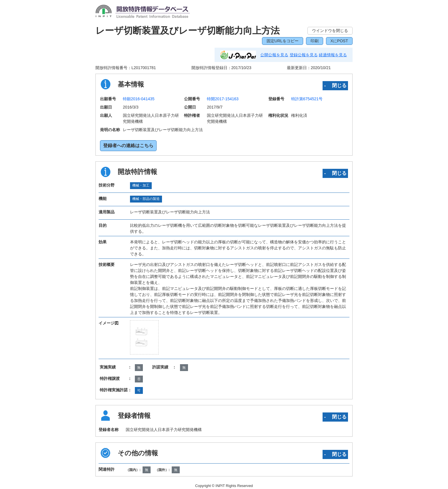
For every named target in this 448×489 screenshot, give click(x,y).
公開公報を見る (274, 55)
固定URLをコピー (283, 41)
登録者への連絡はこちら (128, 146)
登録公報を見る (304, 55)
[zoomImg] (144, 337)
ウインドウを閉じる (330, 31)
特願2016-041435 (139, 99)
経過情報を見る (333, 55)
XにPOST (339, 41)
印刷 (315, 41)
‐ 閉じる (335, 85)
